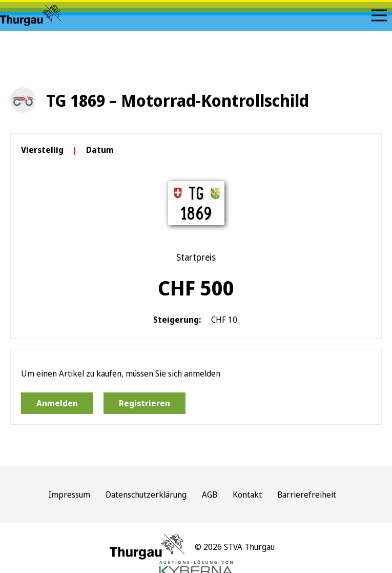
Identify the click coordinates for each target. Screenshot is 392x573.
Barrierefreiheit (307, 495)
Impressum (69, 495)
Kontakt (247, 495)
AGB (210, 495)
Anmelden (57, 403)
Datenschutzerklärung (146, 495)
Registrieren (145, 403)
